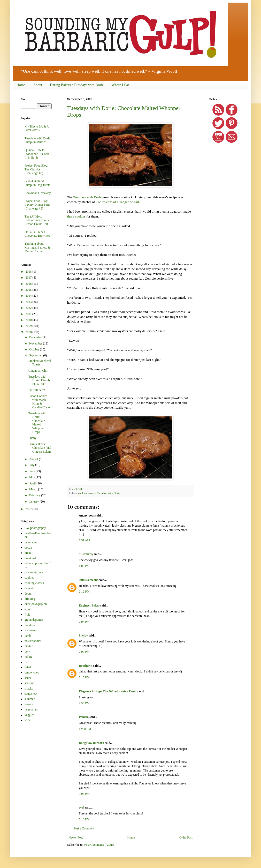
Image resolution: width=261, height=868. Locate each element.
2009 (29, 326)
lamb (28, 636)
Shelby (83, 635)
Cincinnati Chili (38, 371)
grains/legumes (34, 620)
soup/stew (31, 694)
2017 (29, 278)
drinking (30, 599)
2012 (29, 308)
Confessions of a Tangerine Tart (118, 202)
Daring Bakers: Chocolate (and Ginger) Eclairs (40, 448)
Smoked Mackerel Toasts (40, 363)
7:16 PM (84, 819)
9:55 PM (84, 703)
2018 (29, 272)
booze (28, 548)
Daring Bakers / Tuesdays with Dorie (77, 85)
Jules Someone (89, 580)
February (35, 495)
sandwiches (32, 672)
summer (30, 699)
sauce (28, 678)
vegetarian (31, 709)
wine (28, 720)
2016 (29, 284)
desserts (29, 588)
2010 (29, 320)
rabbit (28, 657)
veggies (29, 715)
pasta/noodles (33, 641)
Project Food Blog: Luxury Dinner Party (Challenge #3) (37, 205)
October (35, 349)
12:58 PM (85, 729)
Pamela (84, 717)
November (36, 343)
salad (28, 667)
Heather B (86, 666)
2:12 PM (84, 592)
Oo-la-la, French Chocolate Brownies (37, 234)
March (34, 489)
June (32, 471)
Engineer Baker (89, 605)
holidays (30, 625)
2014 (29, 296)
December (36, 337)
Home (21, 85)
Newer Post (76, 837)
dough (28, 594)
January (34, 502)
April (33, 483)
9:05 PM (84, 794)
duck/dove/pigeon (36, 604)
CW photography (35, 528)
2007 (29, 509)
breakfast (30, 558)
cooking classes (34, 583)
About (38, 85)
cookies (82, 493)
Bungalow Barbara (91, 743)
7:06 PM (84, 652)
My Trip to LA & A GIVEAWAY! (37, 128)
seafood (29, 683)
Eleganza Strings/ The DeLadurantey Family (108, 691)
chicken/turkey (34, 572)
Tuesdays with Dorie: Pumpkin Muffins (38, 140)
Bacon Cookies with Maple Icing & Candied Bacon (40, 402)
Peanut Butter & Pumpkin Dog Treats (37, 183)
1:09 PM (84, 566)
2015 (29, 290)
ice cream (30, 630)
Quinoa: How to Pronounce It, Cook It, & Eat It (37, 154)
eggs (27, 609)
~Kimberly (86, 554)
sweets (92, 493)
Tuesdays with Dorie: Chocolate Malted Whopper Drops (37, 423)
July (32, 465)
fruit (27, 615)
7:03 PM (84, 622)
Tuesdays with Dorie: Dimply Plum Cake (39, 380)
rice (27, 662)
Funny (32, 438)
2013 (29, 302)
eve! (82, 807)
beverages (31, 542)
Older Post (186, 837)
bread (28, 553)
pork (27, 652)
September (36, 355)
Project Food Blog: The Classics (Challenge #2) (36, 169)
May (32, 477)
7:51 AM (84, 540)
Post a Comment (84, 828)
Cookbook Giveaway (38, 193)
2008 (29, 332)
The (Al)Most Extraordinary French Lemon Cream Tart (38, 220)
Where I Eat (120, 85)
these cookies (76, 216)
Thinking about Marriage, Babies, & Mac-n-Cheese (37, 247)
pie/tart (29, 646)
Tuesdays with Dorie (87, 197)
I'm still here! (37, 390)
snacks (29, 689)
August (34, 459)
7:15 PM (84, 677)
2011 (29, 314)
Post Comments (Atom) (99, 845)
